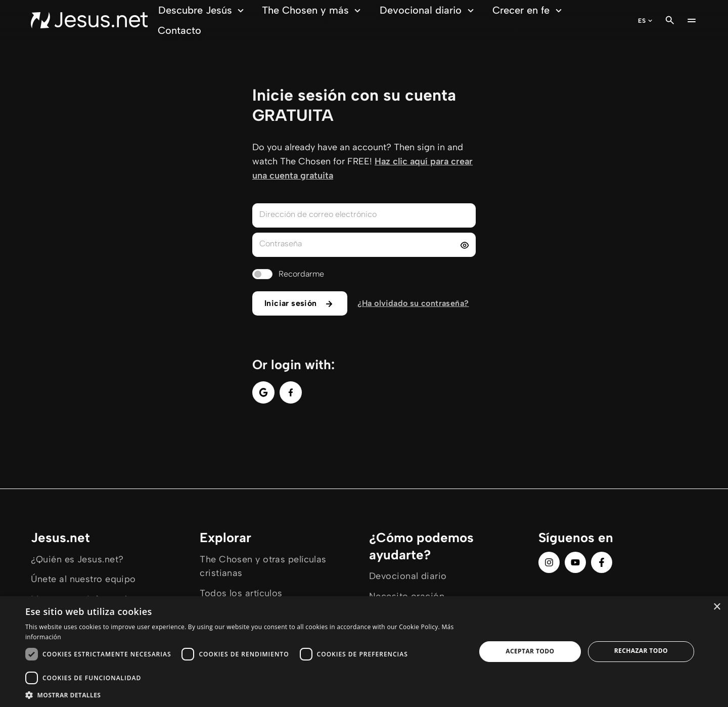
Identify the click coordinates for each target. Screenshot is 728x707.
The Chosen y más (313, 10)
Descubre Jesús (202, 10)
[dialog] (364, 652)
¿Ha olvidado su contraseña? (413, 303)
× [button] (717, 607)
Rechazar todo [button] (641, 651)
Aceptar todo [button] (530, 651)
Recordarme (301, 274)
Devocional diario (428, 10)
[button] (244, 695)
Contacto (179, 30)
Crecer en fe (529, 10)
